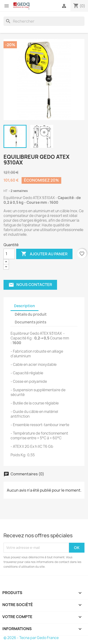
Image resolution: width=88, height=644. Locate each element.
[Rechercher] (44, 21)
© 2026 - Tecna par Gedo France (31, 638)
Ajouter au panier (44, 254)
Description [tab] (25, 306)
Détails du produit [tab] (31, 314)
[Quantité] (9, 254)
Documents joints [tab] (31, 322)
